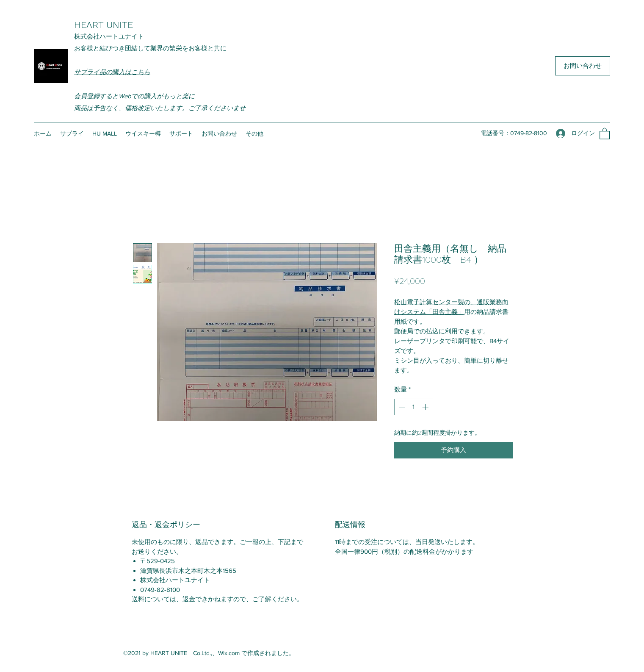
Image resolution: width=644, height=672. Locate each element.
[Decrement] (401, 407)
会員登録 (87, 96)
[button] (605, 133)
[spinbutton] (413, 407)
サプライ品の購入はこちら (112, 72)
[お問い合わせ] (583, 66)
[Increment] (426, 407)
